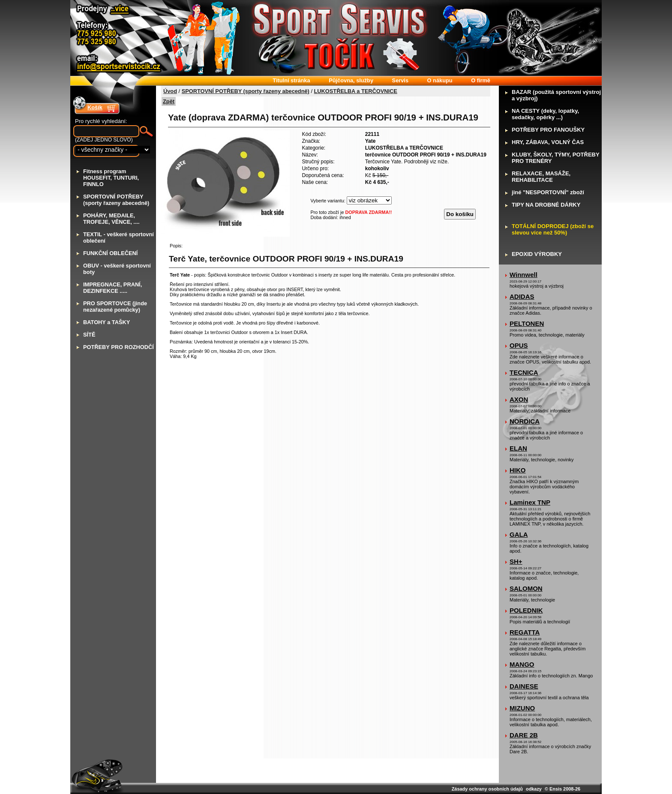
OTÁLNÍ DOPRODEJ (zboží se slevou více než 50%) (553, 229)
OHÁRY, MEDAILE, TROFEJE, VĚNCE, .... (111, 219)
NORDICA (525, 421)
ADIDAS (522, 296)
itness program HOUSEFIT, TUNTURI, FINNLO (111, 178)
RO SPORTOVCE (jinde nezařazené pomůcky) (115, 307)
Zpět (169, 101)
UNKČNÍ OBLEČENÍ (110, 253)
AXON (519, 399)
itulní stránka (291, 80)
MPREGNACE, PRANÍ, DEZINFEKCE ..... (112, 288)
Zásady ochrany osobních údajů (487, 789)
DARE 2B (524, 735)
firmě (481, 80)
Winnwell (523, 275)
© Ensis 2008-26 (562, 789)
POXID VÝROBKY (537, 254)
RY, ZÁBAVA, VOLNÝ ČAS (548, 142)
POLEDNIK (526, 610)
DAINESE (524, 686)
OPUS (519, 345)
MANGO (522, 664)
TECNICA (524, 372)
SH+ (516, 561)
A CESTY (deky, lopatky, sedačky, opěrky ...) (545, 114)
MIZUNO (522, 708)
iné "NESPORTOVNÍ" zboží (548, 192)
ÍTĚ (89, 335)
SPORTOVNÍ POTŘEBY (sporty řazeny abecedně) (246, 91)
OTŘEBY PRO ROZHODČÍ (118, 347)
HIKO (518, 470)
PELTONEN (527, 323)
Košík (95, 107)
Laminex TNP (530, 502)
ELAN (518, 448)
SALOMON (526, 588)
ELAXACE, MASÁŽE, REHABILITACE (541, 177)
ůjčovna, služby (351, 80)
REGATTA (525, 632)
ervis (400, 80)
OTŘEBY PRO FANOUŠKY (548, 130)
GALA (519, 534)
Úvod (170, 91)
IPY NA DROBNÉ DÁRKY (546, 205)
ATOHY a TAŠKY (106, 322)
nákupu (440, 80)
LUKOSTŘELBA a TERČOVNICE (356, 91)
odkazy (534, 789)
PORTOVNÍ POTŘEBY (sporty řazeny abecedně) (116, 200)
